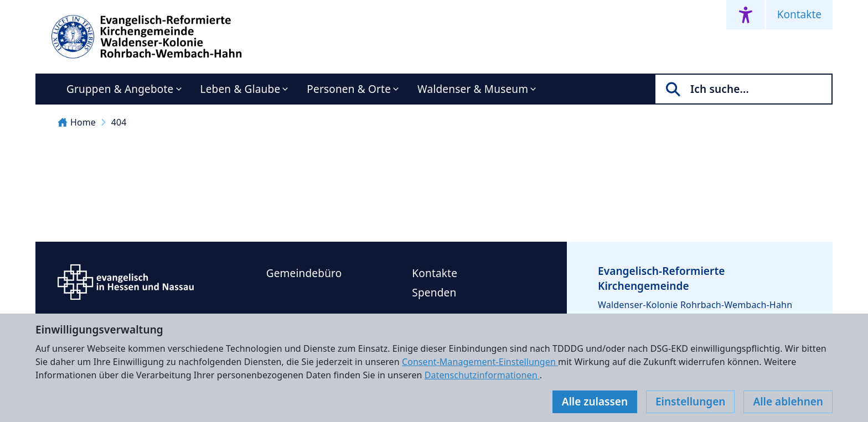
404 (119, 122)
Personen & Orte (349, 89)
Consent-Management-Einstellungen (480, 362)
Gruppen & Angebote (120, 89)
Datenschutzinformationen (482, 375)
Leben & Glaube (241, 89)
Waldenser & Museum (473, 89)
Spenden (434, 293)
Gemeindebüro (304, 273)
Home (77, 122)
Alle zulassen (595, 402)
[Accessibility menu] (746, 15)
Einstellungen (690, 402)
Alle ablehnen (788, 402)
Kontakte (799, 14)
